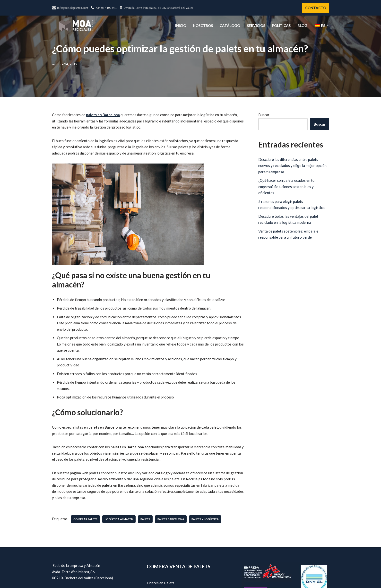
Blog (302, 26)
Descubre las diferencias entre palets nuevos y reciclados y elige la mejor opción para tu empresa (292, 166)
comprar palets (85, 519)
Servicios (256, 26)
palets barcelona (171, 519)
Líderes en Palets (161, 583)
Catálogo (230, 26)
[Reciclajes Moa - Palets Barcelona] (76, 25)
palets (145, 519)
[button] (327, 25)
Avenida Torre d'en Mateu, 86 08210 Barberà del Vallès (159, 8)
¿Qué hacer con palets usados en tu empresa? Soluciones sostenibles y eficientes (286, 186)
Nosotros (203, 26)
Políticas (281, 26)
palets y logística (205, 519)
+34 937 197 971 (106, 8)
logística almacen (119, 519)
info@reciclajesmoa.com (73, 8)
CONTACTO (316, 8)
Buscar (264, 115)
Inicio (181, 26)
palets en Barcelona (103, 115)
